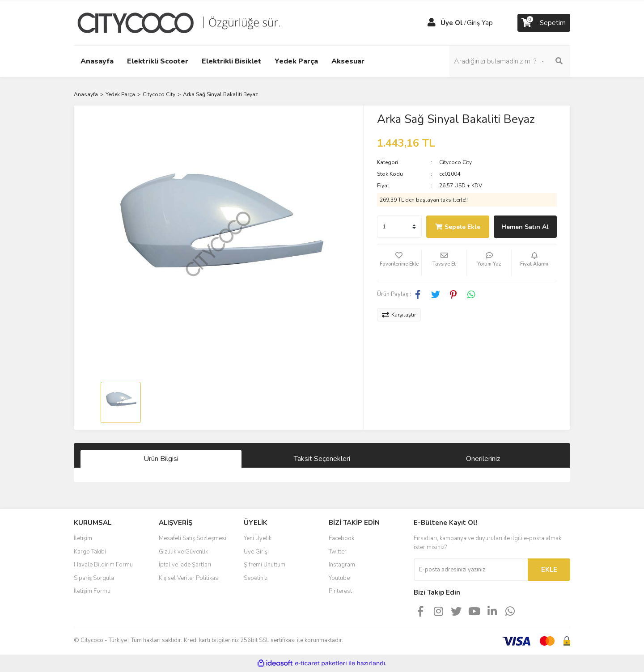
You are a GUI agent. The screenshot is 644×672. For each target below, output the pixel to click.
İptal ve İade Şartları (185, 565)
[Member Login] (432, 23)
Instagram (342, 565)
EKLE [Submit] (549, 570)
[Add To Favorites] (399, 263)
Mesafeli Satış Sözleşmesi (193, 538)
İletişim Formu (92, 591)
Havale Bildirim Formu (103, 565)
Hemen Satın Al (525, 227)
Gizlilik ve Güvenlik (183, 552)
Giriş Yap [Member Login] (480, 23)
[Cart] (544, 23)
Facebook (341, 538)
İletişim (83, 538)
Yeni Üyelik (258, 538)
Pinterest (340, 591)
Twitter (338, 552)
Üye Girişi (256, 552)
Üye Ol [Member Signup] (452, 23)
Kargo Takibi (90, 552)
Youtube (339, 578)
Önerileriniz (483, 459)
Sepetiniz (256, 578)
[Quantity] (399, 227)
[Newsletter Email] (471, 570)
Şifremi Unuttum (265, 565)
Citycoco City (455, 162)
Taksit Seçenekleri (322, 459)
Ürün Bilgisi (161, 459)
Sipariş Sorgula (94, 578)
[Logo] (186, 22)
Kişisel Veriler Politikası (189, 578)
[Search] (510, 61)
